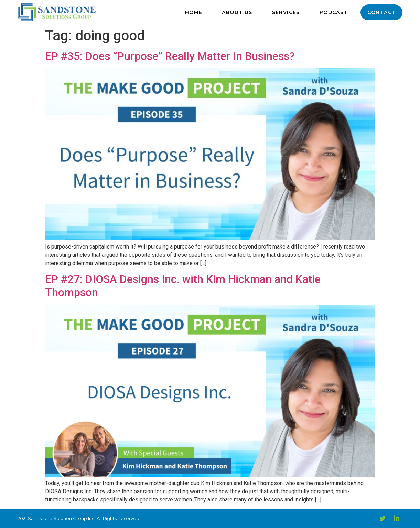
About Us (237, 12)
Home (194, 12)
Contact (382, 12)
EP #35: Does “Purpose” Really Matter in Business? (170, 56)
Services (286, 12)
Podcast (334, 12)
